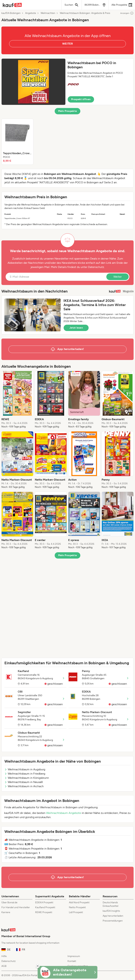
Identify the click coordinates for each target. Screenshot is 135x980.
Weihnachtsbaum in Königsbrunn (27, 778)
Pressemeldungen (113, 921)
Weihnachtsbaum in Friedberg (25, 774)
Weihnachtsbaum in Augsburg (25, 769)
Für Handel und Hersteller (16, 907)
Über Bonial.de (9, 902)
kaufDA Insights (111, 911)
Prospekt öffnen (81, 99)
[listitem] (17, 142)
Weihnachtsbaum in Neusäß (24, 782)
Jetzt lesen (76, 328)
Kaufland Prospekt (45, 907)
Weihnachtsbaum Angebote (64, 813)
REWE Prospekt (44, 912)
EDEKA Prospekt (44, 902)
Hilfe (4, 956)
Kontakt (72, 961)
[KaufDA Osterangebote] (67, 972)
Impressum (74, 956)
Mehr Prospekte (68, 111)
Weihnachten (48, 13)
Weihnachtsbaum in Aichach (24, 786)
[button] (67, 82)
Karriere (6, 912)
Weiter (118, 277)
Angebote (31, 13)
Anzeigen (127, 13)
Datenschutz (96, 267)
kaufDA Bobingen (11, 13)
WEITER (67, 44)
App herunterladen (113, 916)
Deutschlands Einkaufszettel (110, 904)
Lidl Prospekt (76, 912)
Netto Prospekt (77, 907)
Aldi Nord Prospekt (79, 902)
